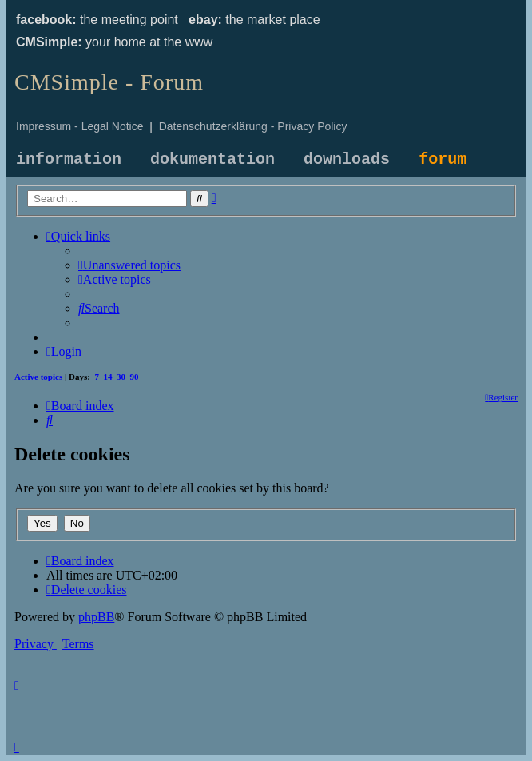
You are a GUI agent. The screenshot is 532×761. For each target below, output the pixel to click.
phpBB (96, 617)
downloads (347, 159)
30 (121, 377)
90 (135, 377)
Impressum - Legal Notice (80, 126)
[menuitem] (129, 265)
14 (108, 377)
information (69, 159)
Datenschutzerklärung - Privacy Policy (253, 126)
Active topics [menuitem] (38, 377)
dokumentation (212, 159)
